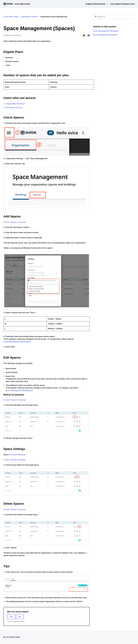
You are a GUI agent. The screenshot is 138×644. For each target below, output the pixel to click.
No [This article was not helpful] (20, 617)
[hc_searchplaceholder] (114, 17)
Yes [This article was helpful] (11, 617)
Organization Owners (14, 104)
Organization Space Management (54, 17)
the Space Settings (16, 455)
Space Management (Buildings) (16, 342)
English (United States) (96, 4)
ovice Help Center (11, 17)
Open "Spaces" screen (14, 222)
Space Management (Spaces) (105, 35)
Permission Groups (13, 108)
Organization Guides (29, 17)
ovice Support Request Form (122, 4)
